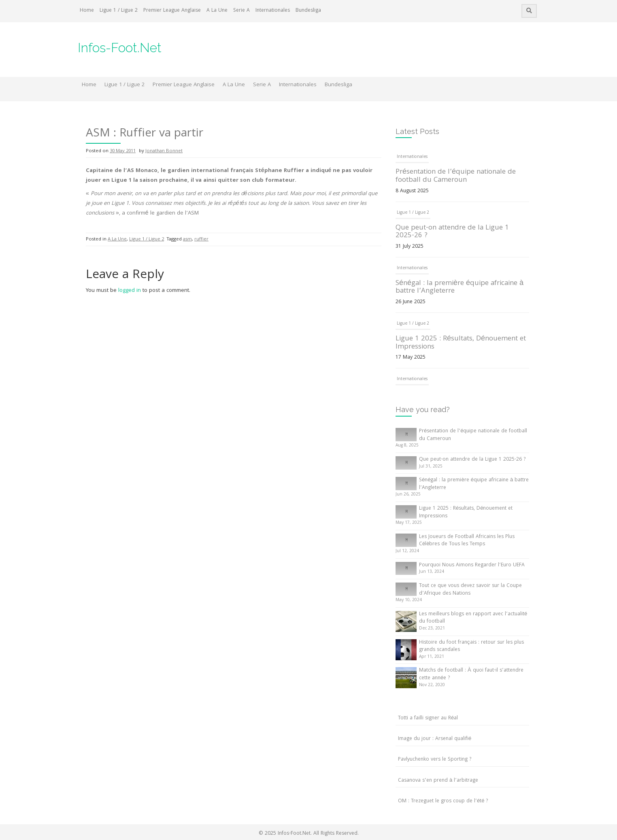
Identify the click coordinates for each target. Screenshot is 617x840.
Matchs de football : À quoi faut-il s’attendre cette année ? (471, 674)
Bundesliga (308, 11)
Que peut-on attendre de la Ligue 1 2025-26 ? (452, 232)
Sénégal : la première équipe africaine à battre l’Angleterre (460, 288)
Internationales (273, 11)
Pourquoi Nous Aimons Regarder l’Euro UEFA (472, 565)
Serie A (241, 11)
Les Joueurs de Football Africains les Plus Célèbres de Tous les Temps (467, 541)
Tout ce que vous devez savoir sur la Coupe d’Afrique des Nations (470, 590)
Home (87, 11)
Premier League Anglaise (172, 11)
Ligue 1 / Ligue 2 (119, 11)
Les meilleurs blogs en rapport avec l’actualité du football (473, 618)
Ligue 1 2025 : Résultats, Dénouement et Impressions (461, 343)
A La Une (217, 11)
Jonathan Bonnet (164, 151)
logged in (130, 291)
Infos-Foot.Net (120, 48)
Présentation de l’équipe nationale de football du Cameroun (456, 176)
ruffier (201, 239)
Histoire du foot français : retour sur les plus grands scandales (471, 646)
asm (187, 239)
